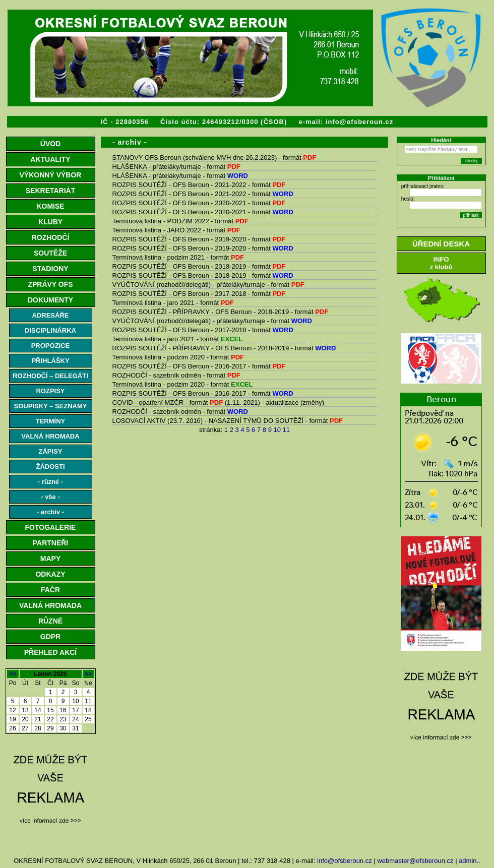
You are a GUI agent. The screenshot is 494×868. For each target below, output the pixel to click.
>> (88, 674)
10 (277, 430)
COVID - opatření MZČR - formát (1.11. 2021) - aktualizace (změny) (218, 402)
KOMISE (50, 206)
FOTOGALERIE (51, 527)
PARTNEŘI (51, 543)
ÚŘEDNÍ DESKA (441, 244)
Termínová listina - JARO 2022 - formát (176, 230)
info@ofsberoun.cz (359, 122)
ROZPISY (50, 391)
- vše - (50, 497)
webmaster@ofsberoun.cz (415, 861)
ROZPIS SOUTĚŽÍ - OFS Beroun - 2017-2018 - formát (199, 294)
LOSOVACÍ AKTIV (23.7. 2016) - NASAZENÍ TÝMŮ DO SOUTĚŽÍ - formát (228, 421)
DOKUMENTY (50, 300)
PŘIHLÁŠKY (50, 361)
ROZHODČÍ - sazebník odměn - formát (176, 375)
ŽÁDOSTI (50, 467)
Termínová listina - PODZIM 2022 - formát (180, 221)
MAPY (50, 559)
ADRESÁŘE (51, 315)
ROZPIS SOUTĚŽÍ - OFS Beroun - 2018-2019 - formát (199, 266)
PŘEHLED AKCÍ (51, 652)
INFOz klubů (441, 263)
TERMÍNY (51, 421)
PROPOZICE (51, 346)
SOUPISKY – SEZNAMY (51, 406)
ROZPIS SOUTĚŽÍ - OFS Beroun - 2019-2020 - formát (199, 239)
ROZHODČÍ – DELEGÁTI (50, 376)
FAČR (50, 590)
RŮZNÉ (50, 621)
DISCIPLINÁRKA (50, 330)
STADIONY (50, 269)
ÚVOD (50, 144)
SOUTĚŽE (50, 253)
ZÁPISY (51, 451)
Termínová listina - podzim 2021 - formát (178, 257)
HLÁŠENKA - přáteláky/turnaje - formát (176, 167)
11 (286, 430)
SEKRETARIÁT (51, 191)
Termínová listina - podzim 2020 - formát (178, 357)
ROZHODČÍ (51, 237)
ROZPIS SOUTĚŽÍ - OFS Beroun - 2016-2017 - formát (199, 366)
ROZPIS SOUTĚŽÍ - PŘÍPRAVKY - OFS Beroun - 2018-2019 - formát (221, 312)
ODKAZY (50, 574)
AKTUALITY (50, 159)
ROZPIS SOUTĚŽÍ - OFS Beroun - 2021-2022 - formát (199, 185)
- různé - (51, 482)
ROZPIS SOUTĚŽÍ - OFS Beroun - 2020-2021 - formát (199, 203)
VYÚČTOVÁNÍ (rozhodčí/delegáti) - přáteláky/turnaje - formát (208, 285)
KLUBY (50, 222)
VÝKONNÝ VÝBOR (51, 175)
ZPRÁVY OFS (50, 284)
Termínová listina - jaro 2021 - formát (173, 303)
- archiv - (50, 512)
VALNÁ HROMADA (50, 436)
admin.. (470, 861)
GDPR (50, 637)
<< (13, 674)
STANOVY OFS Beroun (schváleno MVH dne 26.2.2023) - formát (214, 158)
